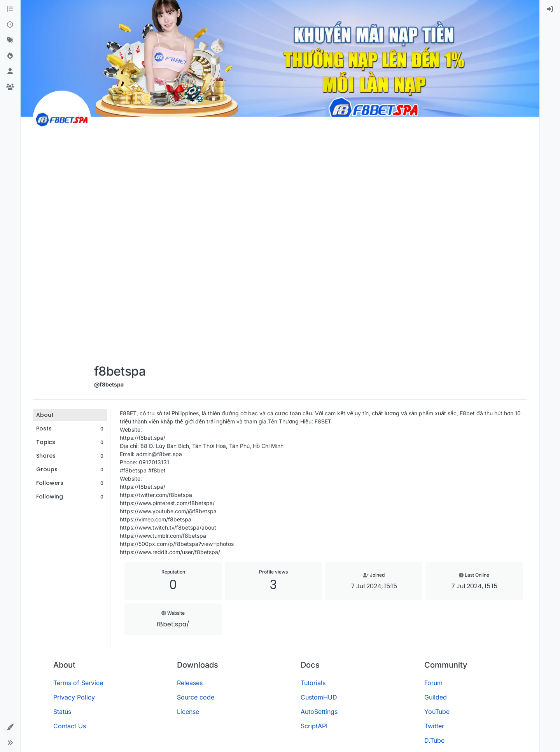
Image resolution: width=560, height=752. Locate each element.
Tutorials (313, 683)
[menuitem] (550, 9)
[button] (10, 727)
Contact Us (70, 726)
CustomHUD (319, 697)
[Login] (550, 9)
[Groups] (10, 87)
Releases (190, 683)
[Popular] (10, 56)
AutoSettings (319, 712)
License (188, 712)
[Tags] (10, 40)
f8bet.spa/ (173, 624)
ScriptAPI (314, 726)
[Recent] (10, 25)
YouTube (437, 712)
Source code (196, 697)
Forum (433, 683)
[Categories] (10, 9)
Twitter (434, 726)
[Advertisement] (120, 242)
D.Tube (434, 740)
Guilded (436, 697)
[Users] (10, 72)
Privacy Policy (74, 697)
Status (62, 712)
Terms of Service (78, 683)
